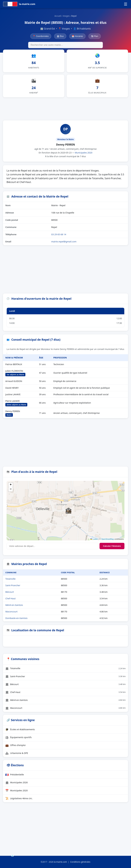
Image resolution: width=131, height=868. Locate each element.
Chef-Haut (11, 598)
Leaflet (94, 539)
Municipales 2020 (84, 153)
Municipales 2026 (17, 782)
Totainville (10, 579)
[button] (68, 511)
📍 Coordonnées (41, 36)
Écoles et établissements (20, 729)
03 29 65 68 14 (59, 234)
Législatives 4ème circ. (19, 798)
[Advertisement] (65, 108)
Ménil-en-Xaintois (14, 605)
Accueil (58, 16)
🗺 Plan (95, 36)
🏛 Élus (60, 36)
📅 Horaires (77, 36)
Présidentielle (15, 775)
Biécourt (10, 592)
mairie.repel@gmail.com (64, 241)
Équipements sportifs (19, 737)
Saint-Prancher (13, 585)
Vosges (66, 16)
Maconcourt (11, 612)
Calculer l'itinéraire (112, 546)
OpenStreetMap (108, 539)
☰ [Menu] (126, 4)
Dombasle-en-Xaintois (16, 618)
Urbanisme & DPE (17, 753)
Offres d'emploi (15, 745)
